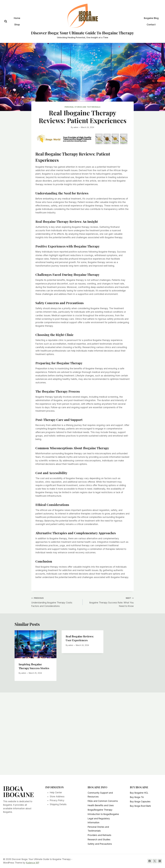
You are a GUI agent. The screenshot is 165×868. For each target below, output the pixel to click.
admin (76, 127)
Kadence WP (33, 863)
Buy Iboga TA (137, 797)
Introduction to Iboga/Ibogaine (103, 814)
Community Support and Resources (100, 795)
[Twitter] (155, 861)
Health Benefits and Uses (101, 805)
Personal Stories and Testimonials (82, 107)
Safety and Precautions (100, 844)
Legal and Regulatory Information (99, 821)
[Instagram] (160, 861)
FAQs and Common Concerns (103, 801)
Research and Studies (99, 840)
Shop (17, 25)
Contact (151, 25)
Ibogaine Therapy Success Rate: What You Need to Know (109, 602)
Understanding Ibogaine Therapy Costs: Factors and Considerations (56, 602)
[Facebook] (150, 861)
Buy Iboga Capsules (140, 802)
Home (17, 18)
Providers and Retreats (99, 835)
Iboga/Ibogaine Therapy (100, 810)
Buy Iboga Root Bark (140, 806)
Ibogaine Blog (151, 18)
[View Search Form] (6, 22)
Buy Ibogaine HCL (139, 793)
